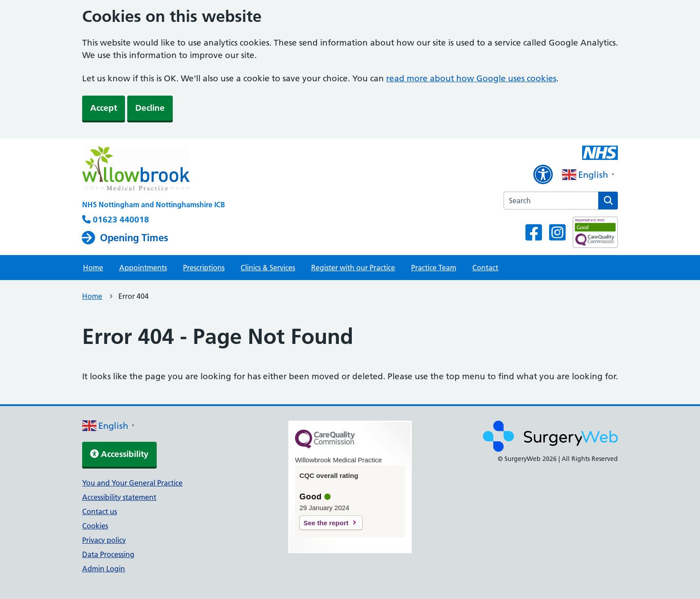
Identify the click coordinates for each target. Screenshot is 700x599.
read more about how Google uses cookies (471, 78)
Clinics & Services (268, 268)
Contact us (100, 511)
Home (93, 268)
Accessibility (119, 454)
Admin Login (104, 569)
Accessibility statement (119, 497)
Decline (150, 108)
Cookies (95, 526)
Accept (104, 108)
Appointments (143, 268)
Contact (485, 268)
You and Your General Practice (132, 483)
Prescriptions (204, 268)
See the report (326, 523)
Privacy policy (104, 540)
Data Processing (108, 554)
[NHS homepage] (154, 169)
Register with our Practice (353, 268)
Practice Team (434, 268)
